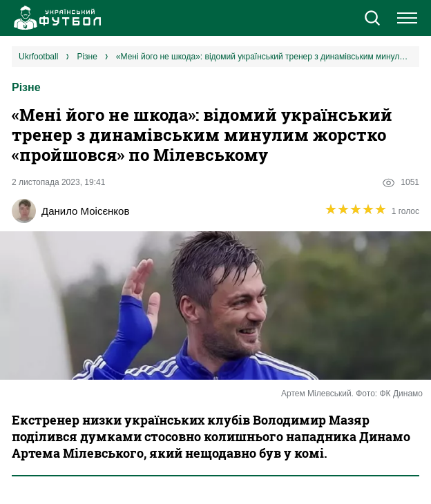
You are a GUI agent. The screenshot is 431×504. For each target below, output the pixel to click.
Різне (26, 87)
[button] (372, 19)
